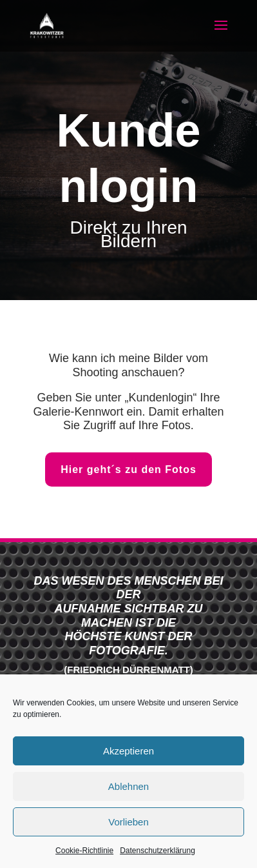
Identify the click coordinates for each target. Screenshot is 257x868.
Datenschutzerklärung (157, 851)
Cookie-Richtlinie (84, 851)
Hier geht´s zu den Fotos (128, 469)
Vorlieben (128, 822)
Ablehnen (128, 786)
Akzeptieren (128, 751)
